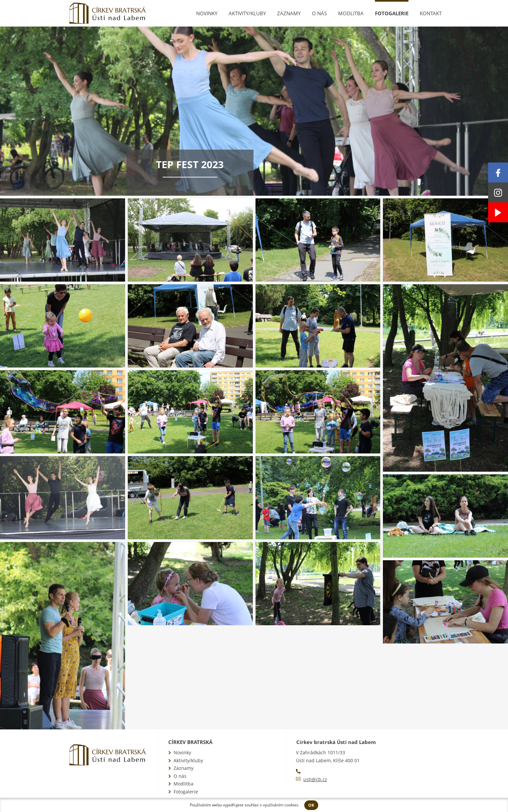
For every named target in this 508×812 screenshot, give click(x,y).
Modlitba (351, 13)
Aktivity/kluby (247, 13)
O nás (319, 13)
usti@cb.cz (315, 779)
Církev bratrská (190, 742)
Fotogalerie (392, 13)
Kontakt (431, 13)
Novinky (207, 13)
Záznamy (289, 13)
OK (311, 805)
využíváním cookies (281, 805)
